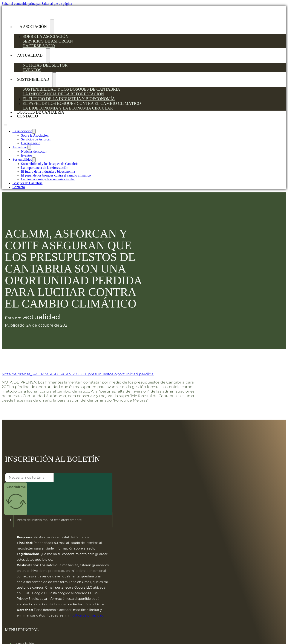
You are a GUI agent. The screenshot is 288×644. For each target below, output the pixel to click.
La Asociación (32, 27)
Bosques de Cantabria (28, 183)
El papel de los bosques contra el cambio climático (82, 103)
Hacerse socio (39, 46)
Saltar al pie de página (57, 4)
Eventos (32, 70)
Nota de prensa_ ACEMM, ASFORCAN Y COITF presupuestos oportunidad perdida (78, 374)
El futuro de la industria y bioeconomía (69, 99)
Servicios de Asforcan (48, 41)
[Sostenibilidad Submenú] (54, 80)
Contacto (28, 116)
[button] (63, 520)
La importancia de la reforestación (63, 94)
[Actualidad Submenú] (48, 56)
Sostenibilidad (33, 79)
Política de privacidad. (87, 615)
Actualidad (30, 55)
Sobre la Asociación (45, 36)
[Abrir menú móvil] (6, 125)
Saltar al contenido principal (21, 4)
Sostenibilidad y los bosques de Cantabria (71, 89)
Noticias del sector (45, 65)
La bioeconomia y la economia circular (68, 108)
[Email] (29, 478)
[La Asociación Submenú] (52, 27)
